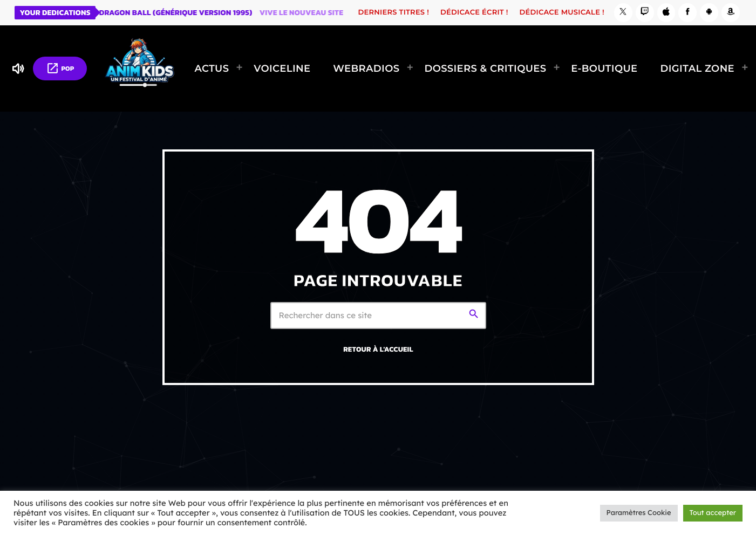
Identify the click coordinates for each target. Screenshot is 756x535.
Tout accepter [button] (713, 513)
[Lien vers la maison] (140, 68)
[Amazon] (731, 13)
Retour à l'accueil (378, 349)
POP (60, 68)
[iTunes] (666, 13)
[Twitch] (645, 13)
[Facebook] (687, 13)
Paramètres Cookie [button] (639, 513)
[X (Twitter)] (623, 13)
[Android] (709, 13)
